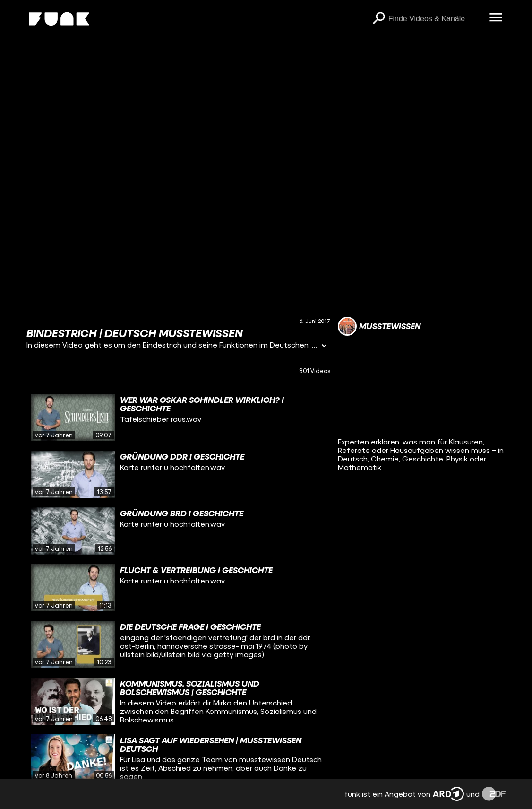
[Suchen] (379, 19)
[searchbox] (436, 19)
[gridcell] (178, 418)
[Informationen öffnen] (324, 346)
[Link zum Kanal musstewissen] (379, 326)
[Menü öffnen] (496, 18)
